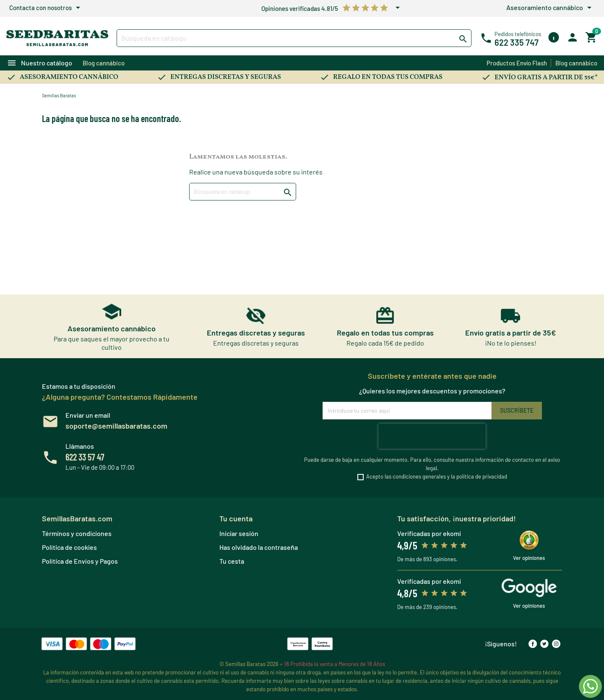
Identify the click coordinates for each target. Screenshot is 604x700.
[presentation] (432, 436)
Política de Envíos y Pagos (80, 561)
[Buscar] (294, 38)
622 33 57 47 (85, 457)
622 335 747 (517, 42)
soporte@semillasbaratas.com (116, 426)
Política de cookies (69, 547)
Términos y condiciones (77, 533)
